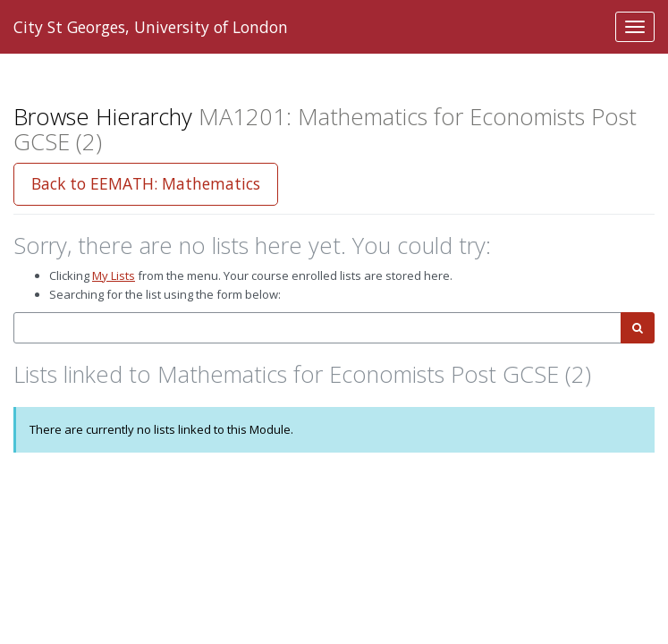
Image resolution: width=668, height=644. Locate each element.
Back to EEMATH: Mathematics (146, 183)
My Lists (114, 275)
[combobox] (317, 328)
